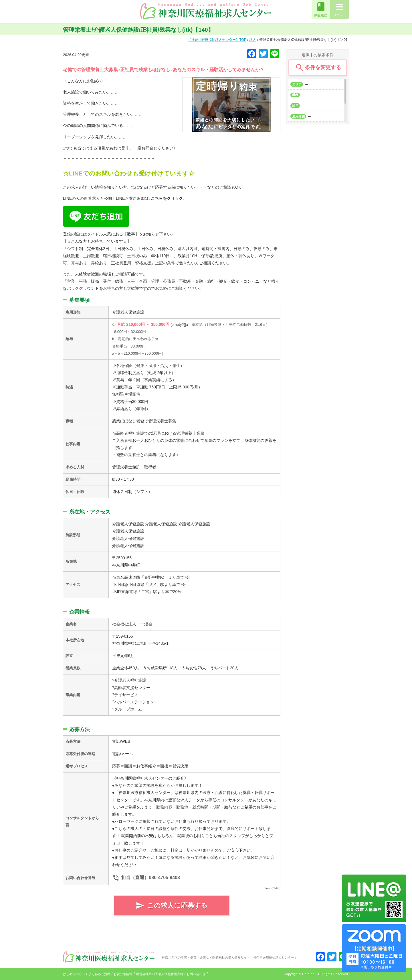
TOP (217, 40)
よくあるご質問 (99, 974)
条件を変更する (317, 68)
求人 (253, 40)
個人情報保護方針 (171, 974)
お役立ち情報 (123, 974)
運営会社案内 (145, 974)
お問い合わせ (196, 974)
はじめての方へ (74, 974)
